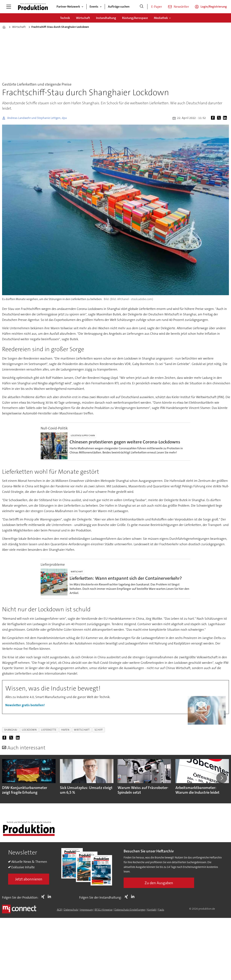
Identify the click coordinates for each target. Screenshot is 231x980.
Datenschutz (71, 910)
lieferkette (49, 730)
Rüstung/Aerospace (135, 18)
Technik (65, 18)
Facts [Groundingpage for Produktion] (161, 910)
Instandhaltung (106, 18)
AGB (59, 910)
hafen (65, 730)
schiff (99, 730)
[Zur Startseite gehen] (33, 7)
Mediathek (161, 18)
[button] (222, 778)
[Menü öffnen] (9, 7)
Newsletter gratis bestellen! (25, 705)
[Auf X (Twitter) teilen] (220, 118)
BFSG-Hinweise (104, 910)
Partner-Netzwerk (68, 7)
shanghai (11, 730)
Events (94, 7)
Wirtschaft (83, 18)
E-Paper (157, 7)
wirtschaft (82, 730)
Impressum (86, 910)
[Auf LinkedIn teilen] (226, 118)
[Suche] (142, 7)
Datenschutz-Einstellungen (130, 910)
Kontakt (152, 910)
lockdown (29, 730)
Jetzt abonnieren (29, 879)
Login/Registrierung (214, 7)
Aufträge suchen (119, 7)
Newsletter (181, 7)
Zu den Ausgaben (159, 883)
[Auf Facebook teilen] (214, 118)
